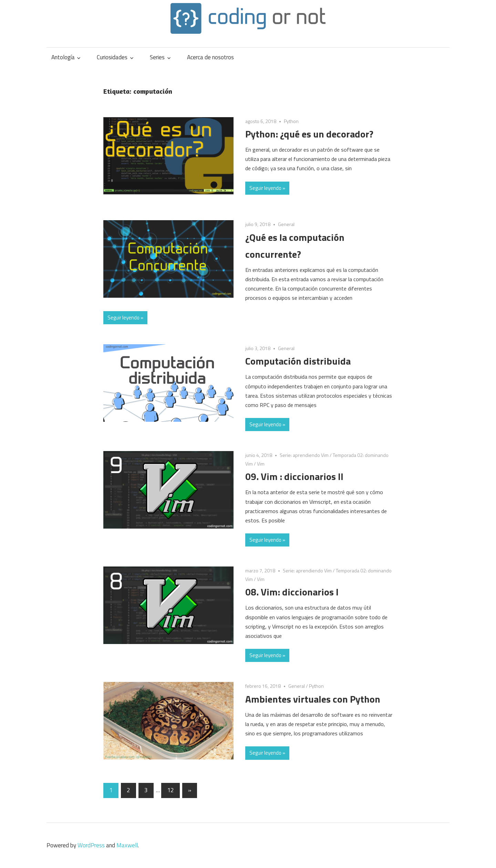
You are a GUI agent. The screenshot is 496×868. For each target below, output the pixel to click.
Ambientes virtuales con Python (313, 699)
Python (291, 121)
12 (170, 790)
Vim (261, 464)
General (286, 224)
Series (157, 57)
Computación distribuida (298, 361)
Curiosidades (112, 57)
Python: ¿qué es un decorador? (309, 134)
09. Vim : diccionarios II (294, 476)
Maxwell (127, 845)
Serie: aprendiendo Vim (304, 455)
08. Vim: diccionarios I (292, 592)
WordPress (91, 845)
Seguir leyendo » (267, 188)
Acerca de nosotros (210, 57)
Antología (63, 57)
